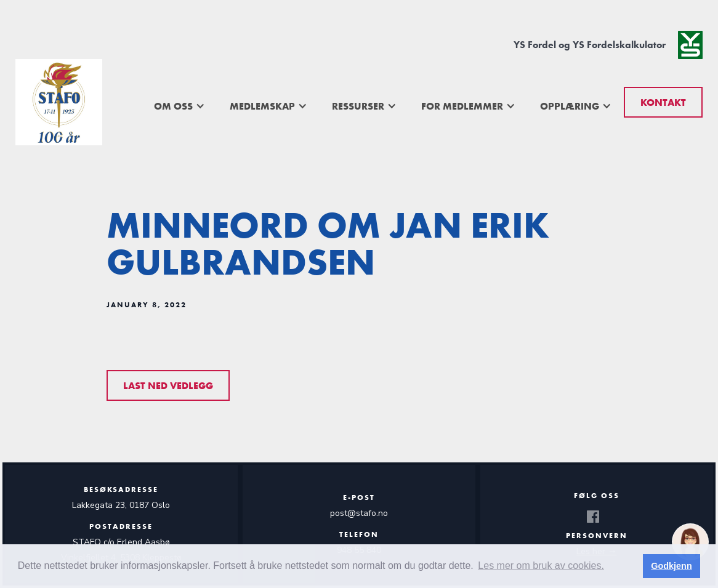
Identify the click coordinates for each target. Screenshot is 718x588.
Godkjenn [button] (671, 566)
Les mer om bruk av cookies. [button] (541, 566)
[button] (179, 106)
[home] (59, 102)
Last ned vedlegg (168, 386)
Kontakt (663, 103)
